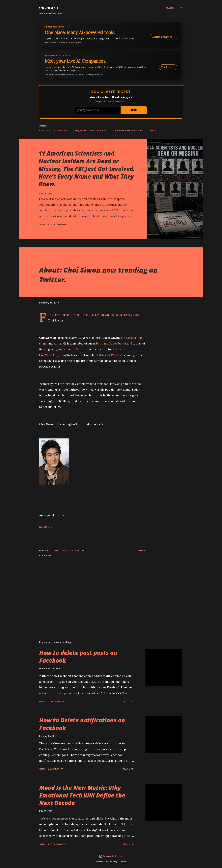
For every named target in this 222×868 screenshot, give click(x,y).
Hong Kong (59, 355)
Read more (129, 702)
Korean (131, 338)
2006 (48, 355)
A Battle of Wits (107, 355)
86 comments (56, 769)
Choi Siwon (54, 551)
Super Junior (118, 343)
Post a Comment (57, 225)
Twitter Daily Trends (73, 551)
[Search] (170, 8)
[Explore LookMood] (111, 35)
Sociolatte (49, 8)
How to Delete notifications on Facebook (82, 724)
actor (58, 343)
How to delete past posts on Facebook (78, 656)
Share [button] (42, 225)
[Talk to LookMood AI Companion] (111, 65)
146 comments (56, 702)
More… (154, 130)
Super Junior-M (68, 349)
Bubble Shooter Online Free (128, 130)
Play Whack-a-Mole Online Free (91, 130)
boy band (102, 343)
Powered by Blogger (111, 856)
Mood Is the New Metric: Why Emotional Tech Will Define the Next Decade (82, 795)
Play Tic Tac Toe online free (53, 130)
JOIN (134, 110)
